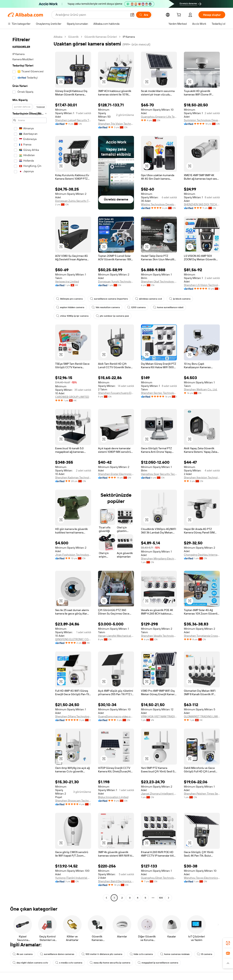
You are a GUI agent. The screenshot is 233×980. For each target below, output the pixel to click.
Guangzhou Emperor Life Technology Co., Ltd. (159, 117)
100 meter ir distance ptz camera (102, 954)
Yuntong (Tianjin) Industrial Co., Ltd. (73, 878)
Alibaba (58, 37)
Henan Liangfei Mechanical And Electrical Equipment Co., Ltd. (116, 636)
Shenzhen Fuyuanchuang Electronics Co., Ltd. (116, 393)
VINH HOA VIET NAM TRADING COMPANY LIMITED (159, 716)
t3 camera (205, 954)
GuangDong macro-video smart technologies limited (116, 716)
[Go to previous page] (106, 898)
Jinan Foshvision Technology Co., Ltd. (73, 555)
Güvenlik (73, 37)
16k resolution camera (106, 307)
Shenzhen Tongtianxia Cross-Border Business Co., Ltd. (202, 636)
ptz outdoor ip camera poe (112, 316)
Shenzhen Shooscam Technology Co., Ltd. (73, 801)
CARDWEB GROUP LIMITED (72, 397)
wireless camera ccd (148, 299)
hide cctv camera (141, 954)
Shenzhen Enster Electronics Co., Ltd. (116, 474)
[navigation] (30, 468)
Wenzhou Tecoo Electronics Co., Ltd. (202, 878)
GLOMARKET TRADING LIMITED (202, 716)
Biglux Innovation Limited (113, 797)
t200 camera (136, 307)
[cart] (180, 15)
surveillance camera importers (109, 299)
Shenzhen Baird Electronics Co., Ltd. (116, 881)
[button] (132, 15)
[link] (228, 943)
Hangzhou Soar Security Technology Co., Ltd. (159, 474)
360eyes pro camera (69, 299)
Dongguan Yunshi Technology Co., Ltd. (116, 281)
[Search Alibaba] (91, 15)
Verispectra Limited (67, 281)
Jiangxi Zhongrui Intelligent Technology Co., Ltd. (159, 794)
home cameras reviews (175, 954)
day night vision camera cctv (30, 963)
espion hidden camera (70, 307)
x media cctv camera (69, 963)
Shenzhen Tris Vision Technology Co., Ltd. (116, 124)
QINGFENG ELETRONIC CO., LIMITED (73, 639)
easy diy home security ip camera (110, 963)
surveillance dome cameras (57, 954)
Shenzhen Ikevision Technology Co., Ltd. (202, 477)
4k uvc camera (23, 954)
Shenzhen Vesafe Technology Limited (159, 636)
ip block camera (180, 299)
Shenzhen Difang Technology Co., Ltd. (73, 716)
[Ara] (144, 15)
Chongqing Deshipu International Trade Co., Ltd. (202, 555)
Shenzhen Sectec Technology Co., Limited (159, 393)
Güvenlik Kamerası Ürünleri (101, 37)
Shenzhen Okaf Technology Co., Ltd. (159, 281)
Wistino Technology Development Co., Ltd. (159, 204)
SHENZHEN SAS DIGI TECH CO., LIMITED (202, 204)
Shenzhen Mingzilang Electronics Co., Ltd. (159, 559)
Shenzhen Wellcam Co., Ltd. (201, 389)
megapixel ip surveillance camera (158, 963)
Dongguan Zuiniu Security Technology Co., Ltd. (73, 201)
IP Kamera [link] (129, 37)
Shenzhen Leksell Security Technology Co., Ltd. (73, 120)
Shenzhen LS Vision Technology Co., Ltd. (202, 285)
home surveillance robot (168, 307)
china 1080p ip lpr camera (72, 316)
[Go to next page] (169, 898)
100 (161, 898)
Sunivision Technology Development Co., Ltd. (202, 120)
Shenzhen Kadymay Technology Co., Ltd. (73, 477)
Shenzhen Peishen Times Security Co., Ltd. (202, 794)
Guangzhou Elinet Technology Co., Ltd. (159, 878)
